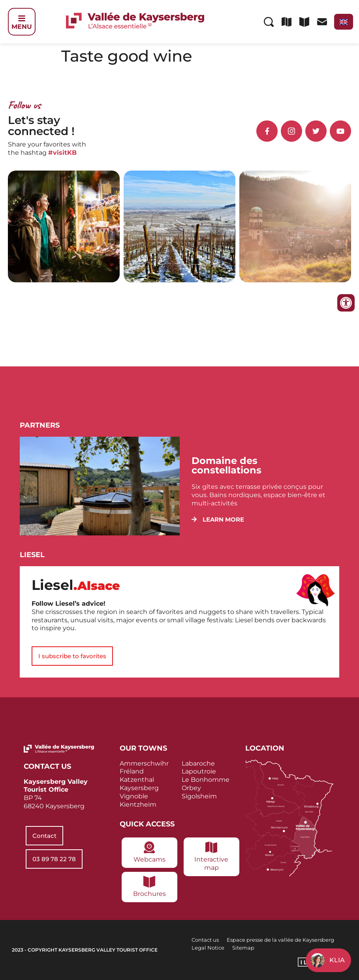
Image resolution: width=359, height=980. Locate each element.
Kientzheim (138, 804)
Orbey (191, 788)
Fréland (132, 771)
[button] (218, 519)
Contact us (205, 940)
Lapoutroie (199, 771)
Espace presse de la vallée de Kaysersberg (280, 940)
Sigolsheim (199, 796)
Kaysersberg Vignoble (139, 792)
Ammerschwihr (144, 763)
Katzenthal (137, 780)
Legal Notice (208, 948)
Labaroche (198, 763)
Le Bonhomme (206, 780)
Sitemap (243, 948)
